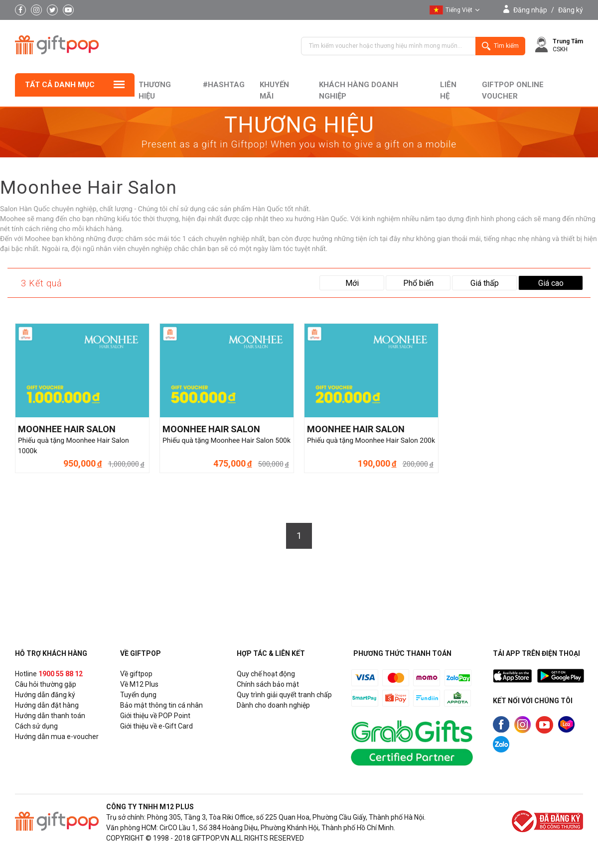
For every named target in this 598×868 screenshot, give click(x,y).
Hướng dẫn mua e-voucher (57, 737)
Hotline (49, 674)
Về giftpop (136, 674)
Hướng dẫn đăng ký (45, 695)
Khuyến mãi (274, 90)
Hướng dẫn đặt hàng (47, 705)
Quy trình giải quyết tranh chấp (284, 695)
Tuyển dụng (138, 695)
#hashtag (224, 85)
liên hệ (448, 90)
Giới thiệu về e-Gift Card (156, 726)
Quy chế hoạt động (266, 674)
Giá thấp (485, 283)
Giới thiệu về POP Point (155, 716)
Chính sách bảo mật (268, 684)
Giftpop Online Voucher (513, 90)
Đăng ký (571, 10)
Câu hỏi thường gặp (46, 684)
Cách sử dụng (36, 726)
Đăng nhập (530, 10)
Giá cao (551, 283)
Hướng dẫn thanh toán (50, 716)
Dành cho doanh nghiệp (273, 705)
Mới (352, 283)
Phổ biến (418, 283)
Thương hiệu (155, 90)
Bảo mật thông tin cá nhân (161, 705)
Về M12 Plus (139, 684)
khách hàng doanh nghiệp (359, 90)
